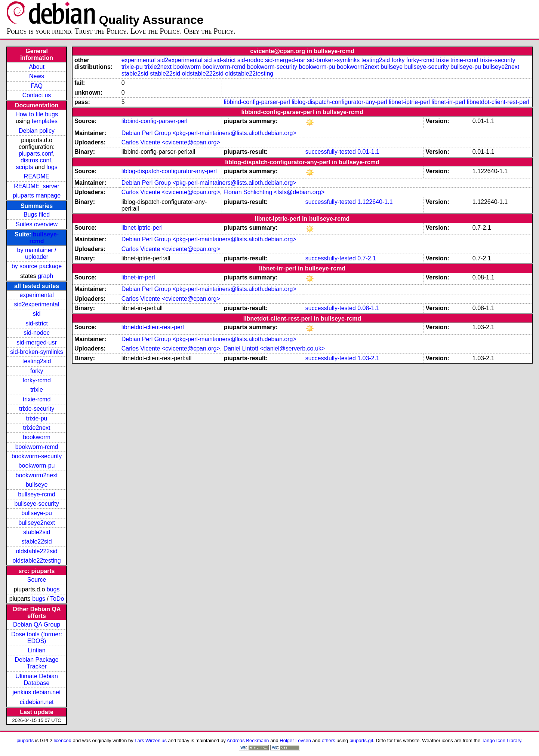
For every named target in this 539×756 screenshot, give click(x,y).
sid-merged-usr (37, 342)
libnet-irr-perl (449, 102)
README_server (37, 186)
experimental (37, 295)
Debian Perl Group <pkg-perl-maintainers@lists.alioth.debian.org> (209, 133)
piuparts (25, 740)
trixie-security (37, 409)
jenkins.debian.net (37, 692)
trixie (37, 390)
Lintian (36, 650)
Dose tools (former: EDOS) (37, 638)
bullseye (37, 485)
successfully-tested (331, 152)
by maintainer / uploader (37, 253)
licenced (63, 740)
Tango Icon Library (502, 740)
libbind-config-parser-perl (257, 102)
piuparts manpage (37, 195)
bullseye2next (37, 523)
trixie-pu (37, 418)
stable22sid (37, 541)
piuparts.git (361, 740)
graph (45, 276)
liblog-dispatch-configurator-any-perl (339, 102)
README (37, 176)
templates (45, 121)
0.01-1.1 (368, 152)
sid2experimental (37, 304)
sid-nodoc (36, 333)
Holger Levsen (295, 740)
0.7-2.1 (367, 258)
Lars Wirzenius (151, 740)
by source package (37, 266)
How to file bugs (37, 114)
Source (37, 580)
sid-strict (37, 323)
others (329, 740)
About (37, 67)
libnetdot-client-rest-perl (498, 102)
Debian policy (37, 131)
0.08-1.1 (368, 308)
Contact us (37, 95)
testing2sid (37, 361)
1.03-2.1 (368, 358)
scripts (24, 167)
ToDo (57, 599)
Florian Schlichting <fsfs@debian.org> (274, 192)
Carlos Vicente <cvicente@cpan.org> (171, 142)
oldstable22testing (37, 561)
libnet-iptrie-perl (409, 102)
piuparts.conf (36, 154)
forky (37, 371)
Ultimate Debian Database (37, 680)
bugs (53, 589)
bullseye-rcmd (37, 494)
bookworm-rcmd (37, 447)
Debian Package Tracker (36, 663)
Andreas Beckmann (248, 740)
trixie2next (37, 428)
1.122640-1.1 (375, 202)
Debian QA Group (37, 625)
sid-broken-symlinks (36, 352)
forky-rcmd (37, 380)
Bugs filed (37, 215)
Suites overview (37, 224)
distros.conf (36, 160)
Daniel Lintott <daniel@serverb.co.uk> (274, 348)
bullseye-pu (37, 513)
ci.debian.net (37, 702)
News (37, 76)
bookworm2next (37, 475)
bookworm (37, 437)
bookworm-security (37, 456)
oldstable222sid (36, 551)
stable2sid (37, 532)
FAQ (37, 86)
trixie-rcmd (37, 399)
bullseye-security (36, 504)
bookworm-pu (37, 466)
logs (52, 167)
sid (37, 314)
